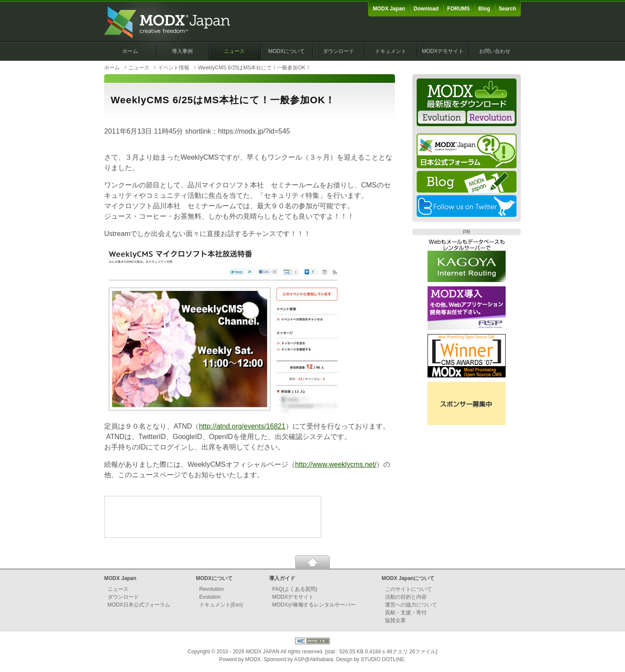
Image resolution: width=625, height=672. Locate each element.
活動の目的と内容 (406, 597)
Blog (484, 9)
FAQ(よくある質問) (295, 589)
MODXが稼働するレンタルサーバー (314, 605)
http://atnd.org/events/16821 (242, 426)
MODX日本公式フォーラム (139, 605)
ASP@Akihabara (314, 659)
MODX (253, 659)
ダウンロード (339, 51)
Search (507, 9)
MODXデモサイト (443, 51)
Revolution (212, 589)
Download (426, 9)
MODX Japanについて (408, 578)
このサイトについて (408, 589)
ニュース (234, 51)
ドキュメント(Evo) (221, 605)
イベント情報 (174, 68)
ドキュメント (391, 51)
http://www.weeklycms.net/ (336, 464)
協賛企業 (395, 620)
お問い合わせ (495, 51)
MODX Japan (389, 9)
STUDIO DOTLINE (383, 659)
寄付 (421, 613)
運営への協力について (411, 605)
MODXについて (286, 51)
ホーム (130, 51)
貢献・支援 (398, 613)
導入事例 (182, 51)
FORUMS (458, 9)
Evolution (210, 597)
